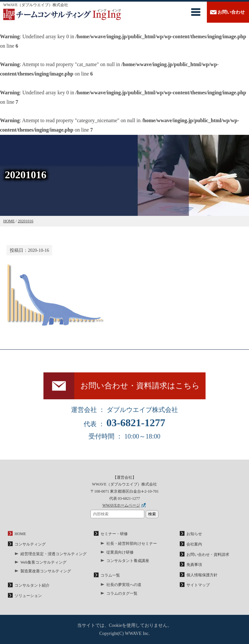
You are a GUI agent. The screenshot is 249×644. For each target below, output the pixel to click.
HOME (20, 534)
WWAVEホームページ (121, 505)
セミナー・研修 (114, 534)
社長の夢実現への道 (124, 585)
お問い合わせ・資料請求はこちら (140, 386)
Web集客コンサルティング (43, 562)
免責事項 (194, 565)
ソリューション (28, 596)
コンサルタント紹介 (32, 585)
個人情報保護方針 (202, 575)
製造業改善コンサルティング (46, 571)
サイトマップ (198, 585)
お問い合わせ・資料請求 (208, 555)
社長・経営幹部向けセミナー (132, 544)
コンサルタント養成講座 (128, 561)
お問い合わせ (231, 12)
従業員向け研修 (120, 552)
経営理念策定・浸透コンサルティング (53, 554)
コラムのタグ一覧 (122, 593)
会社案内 (194, 544)
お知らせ (194, 534)
